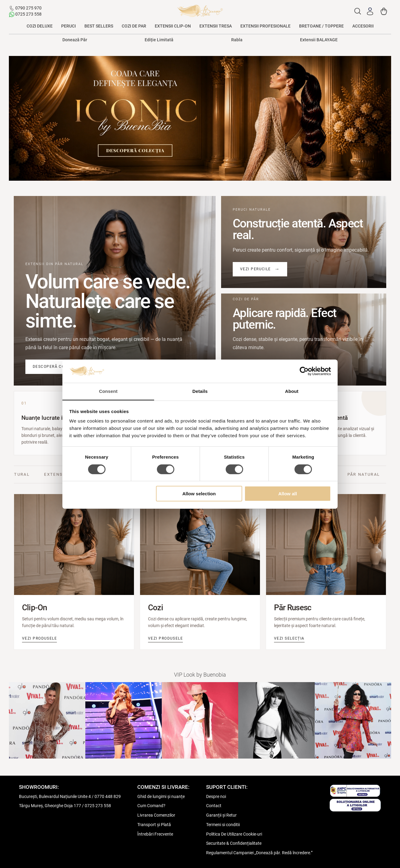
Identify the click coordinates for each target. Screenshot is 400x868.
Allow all (288, 494)
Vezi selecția (289, 638)
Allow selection (199, 494)
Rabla (237, 40)
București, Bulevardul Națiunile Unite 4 (55, 796)
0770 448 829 (108, 796)
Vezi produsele (39, 638)
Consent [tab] (108, 391)
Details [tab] (200, 391)
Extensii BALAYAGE (319, 40)
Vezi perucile (256, 269)
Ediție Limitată (159, 40)
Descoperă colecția (56, 367)
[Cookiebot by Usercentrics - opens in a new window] (304, 371)
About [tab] (292, 391)
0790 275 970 (28, 8)
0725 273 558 (28, 14)
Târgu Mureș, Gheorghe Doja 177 (50, 806)
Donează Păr (75, 40)
